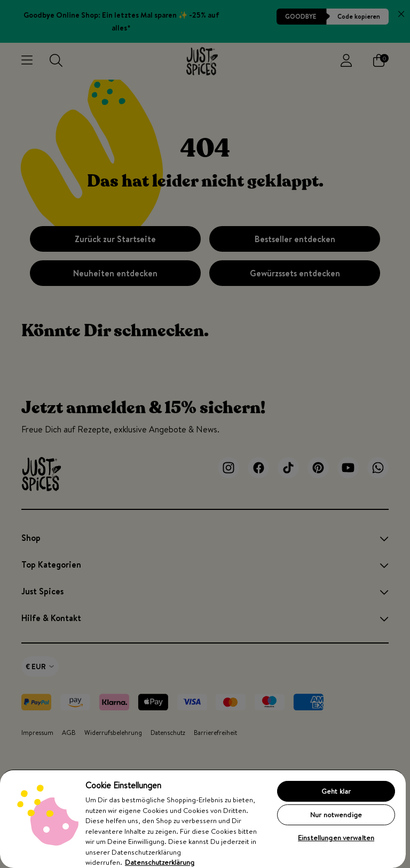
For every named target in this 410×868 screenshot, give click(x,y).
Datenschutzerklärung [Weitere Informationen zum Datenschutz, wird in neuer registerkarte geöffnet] (160, 862)
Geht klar (336, 791)
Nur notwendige (336, 815)
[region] (203, 819)
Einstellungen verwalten (336, 838)
